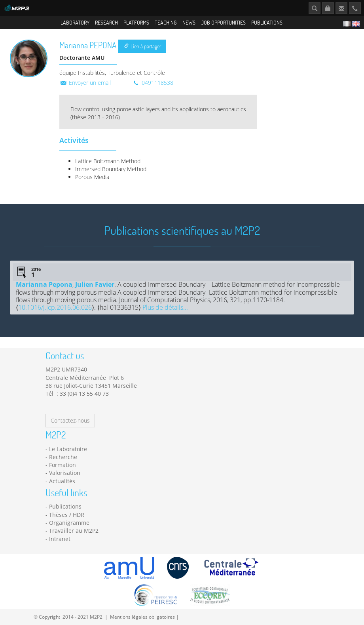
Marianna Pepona (44, 284)
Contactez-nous (70, 420)
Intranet (60, 539)
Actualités (62, 481)
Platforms (136, 22)
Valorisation (65, 473)
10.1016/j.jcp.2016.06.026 (55, 307)
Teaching (166, 22)
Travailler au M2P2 (74, 531)
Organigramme (69, 523)
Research (106, 22)
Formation (63, 465)
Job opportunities (223, 22)
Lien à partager (143, 46)
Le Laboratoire (68, 449)
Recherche (63, 457)
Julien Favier (95, 284)
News (189, 22)
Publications (267, 22)
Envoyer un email (85, 83)
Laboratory (75, 22)
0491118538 (153, 83)
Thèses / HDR (67, 515)
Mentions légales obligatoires (142, 617)
